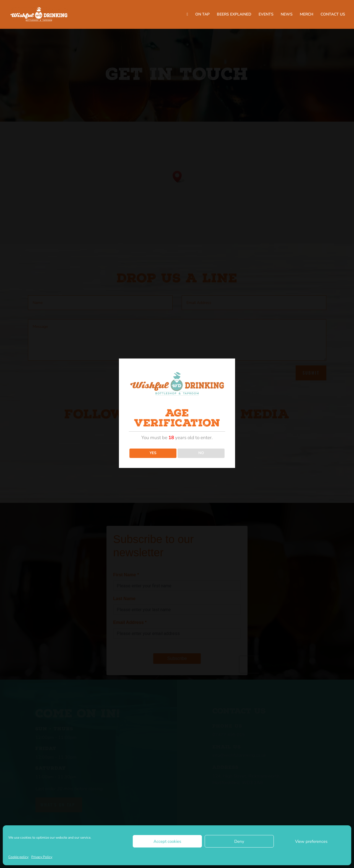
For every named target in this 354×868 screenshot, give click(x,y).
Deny (239, 841)
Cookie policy (18, 857)
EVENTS (266, 15)
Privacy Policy (42, 857)
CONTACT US (333, 15)
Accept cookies (167, 841)
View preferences (311, 841)
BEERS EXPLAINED (234, 15)
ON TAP (202, 15)
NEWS (287, 15)
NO (201, 453)
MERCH (307, 15)
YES (153, 453)
